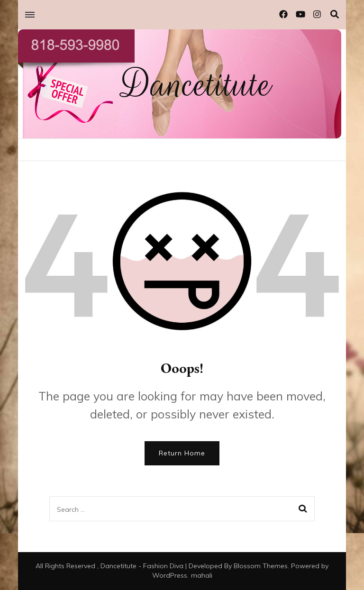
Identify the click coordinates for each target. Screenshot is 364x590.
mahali (202, 575)
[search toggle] (335, 14)
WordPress (170, 575)
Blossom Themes (261, 566)
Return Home (182, 453)
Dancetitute (196, 85)
